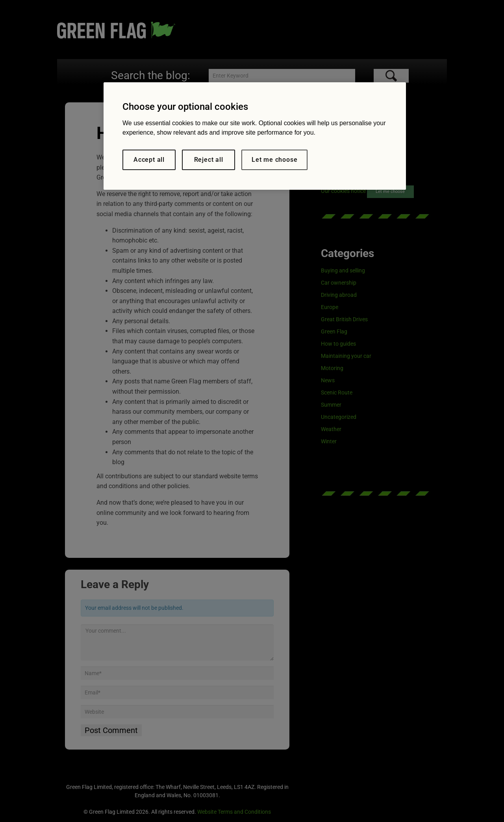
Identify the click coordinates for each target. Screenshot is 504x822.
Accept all (149, 160)
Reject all (209, 160)
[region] (255, 136)
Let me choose (274, 160)
